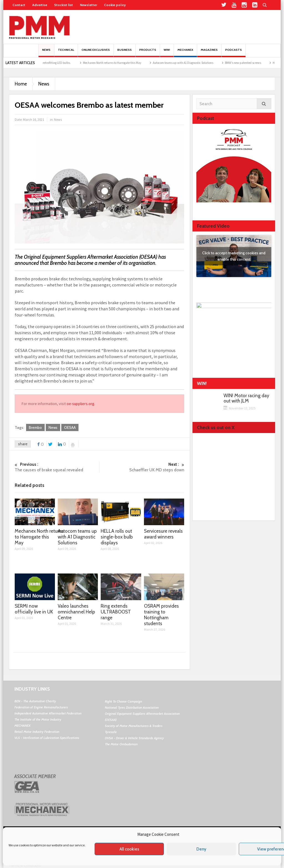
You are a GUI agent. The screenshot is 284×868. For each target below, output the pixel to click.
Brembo (35, 427)
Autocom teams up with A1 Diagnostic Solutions (191, 63)
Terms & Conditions (25, 865)
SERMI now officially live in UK (34, 609)
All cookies (129, 849)
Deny (201, 849)
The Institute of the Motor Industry (38, 719)
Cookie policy (115, 5)
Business (125, 53)
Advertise (40, 5)
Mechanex (185, 53)
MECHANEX (22, 725)
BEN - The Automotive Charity (35, 701)
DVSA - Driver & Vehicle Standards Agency (134, 738)
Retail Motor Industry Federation (37, 732)
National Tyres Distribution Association (132, 707)
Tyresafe (111, 732)
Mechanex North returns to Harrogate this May (120, 63)
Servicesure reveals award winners (163, 534)
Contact (19, 5)
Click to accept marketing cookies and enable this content (234, 256)
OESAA (70, 427)
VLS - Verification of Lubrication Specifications (47, 738)
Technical (66, 53)
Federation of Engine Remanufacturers (41, 707)
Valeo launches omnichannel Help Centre (76, 612)
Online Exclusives (96, 53)
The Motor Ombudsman (121, 744)
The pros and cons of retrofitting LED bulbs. (51, 63)
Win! (167, 53)
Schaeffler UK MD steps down (142, 467)
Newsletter (88, 5)
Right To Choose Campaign (123, 701)
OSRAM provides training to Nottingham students (161, 615)
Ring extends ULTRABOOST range (116, 612)
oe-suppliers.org (80, 404)
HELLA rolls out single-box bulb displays (117, 537)
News (46, 53)
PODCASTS (234, 53)
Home (21, 84)
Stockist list (64, 5)
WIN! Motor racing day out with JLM (246, 398)
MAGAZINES (209, 53)
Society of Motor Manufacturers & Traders (134, 726)
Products (148, 53)
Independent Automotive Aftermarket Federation (48, 713)
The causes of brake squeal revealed (57, 467)
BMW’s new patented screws (250, 63)
